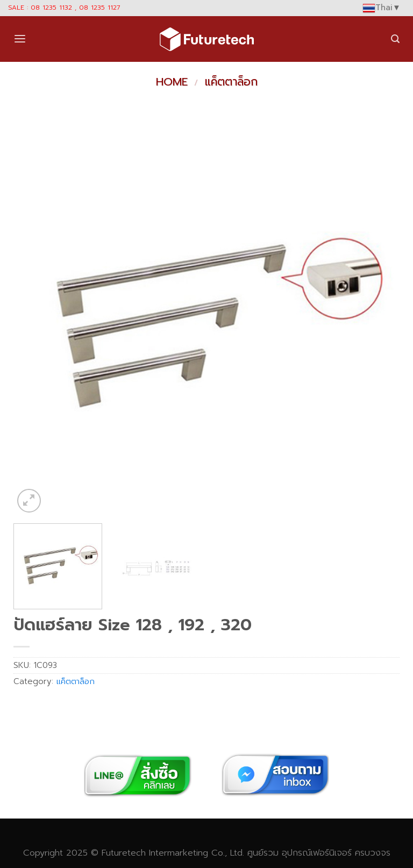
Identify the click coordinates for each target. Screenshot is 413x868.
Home (172, 82)
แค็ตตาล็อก (231, 82)
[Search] (395, 39)
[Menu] (20, 39)
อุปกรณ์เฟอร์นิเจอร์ (317, 853)
